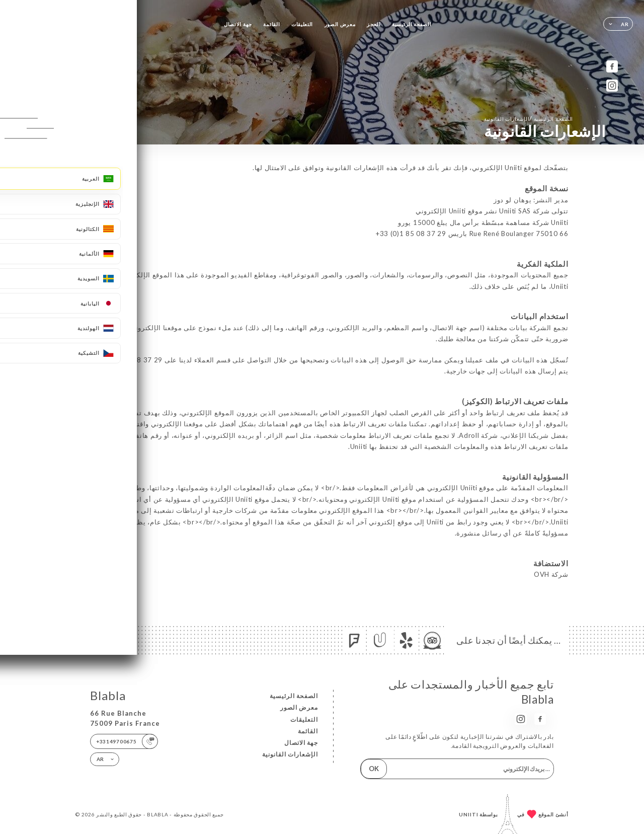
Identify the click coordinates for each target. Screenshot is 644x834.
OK (374, 769)
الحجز (374, 24)
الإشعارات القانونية (290, 754)
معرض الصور (340, 24)
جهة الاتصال (238, 24)
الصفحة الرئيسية (412, 24)
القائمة (271, 24)
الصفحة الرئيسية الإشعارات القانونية (529, 119)
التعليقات (302, 24)
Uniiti (469, 814)
